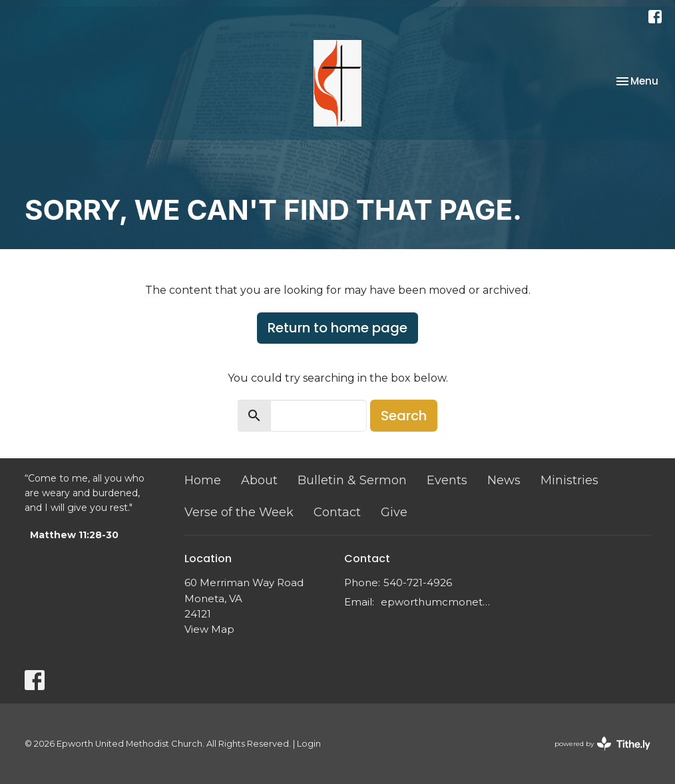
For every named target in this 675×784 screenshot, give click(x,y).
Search (404, 416)
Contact (337, 512)
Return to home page (337, 328)
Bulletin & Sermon (352, 480)
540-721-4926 (418, 583)
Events (447, 480)
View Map (209, 629)
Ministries (569, 480)
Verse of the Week (239, 512)
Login (309, 744)
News (504, 480)
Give (394, 512)
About (259, 480)
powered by (602, 744)
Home (203, 480)
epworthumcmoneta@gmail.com (436, 602)
